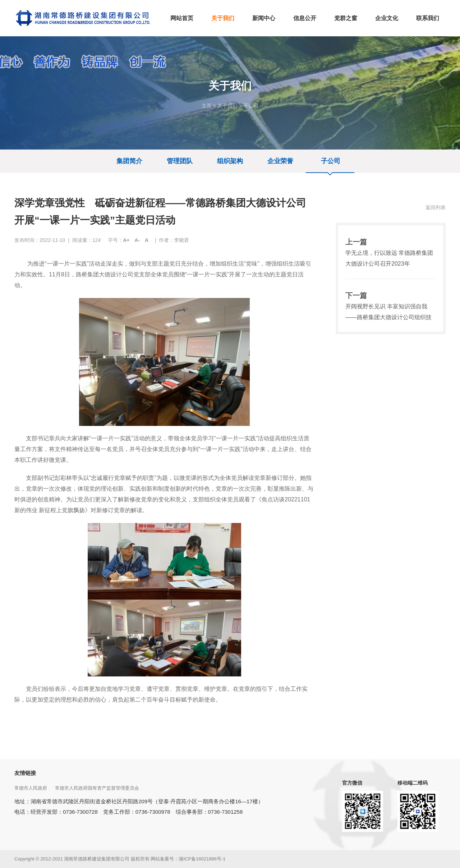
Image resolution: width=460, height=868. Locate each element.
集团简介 (129, 161)
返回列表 (436, 207)
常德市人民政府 (31, 788)
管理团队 (180, 161)
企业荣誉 (280, 161)
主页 (207, 106)
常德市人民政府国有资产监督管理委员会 (98, 788)
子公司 (251, 106)
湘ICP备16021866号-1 (202, 859)
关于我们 (227, 106)
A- (137, 240)
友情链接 (25, 773)
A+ (126, 240)
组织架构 (230, 161)
